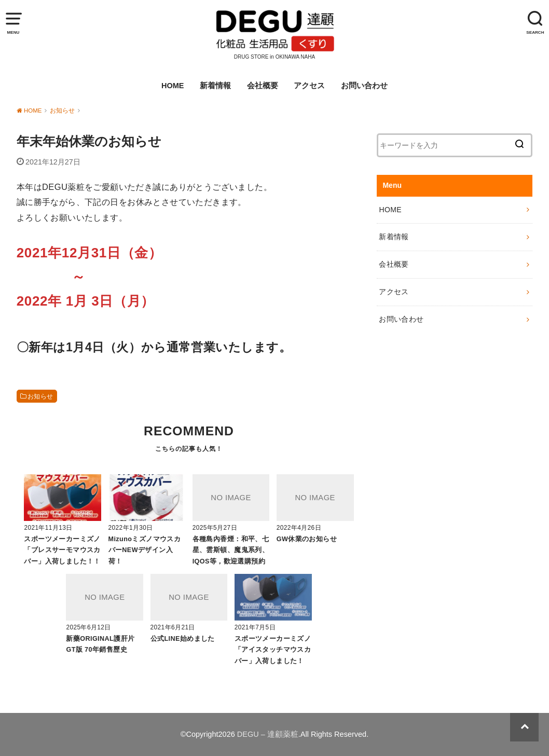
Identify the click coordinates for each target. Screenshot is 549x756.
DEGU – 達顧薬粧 (268, 734)
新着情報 (215, 86)
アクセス (309, 86)
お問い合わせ (364, 86)
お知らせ (40, 396)
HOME (173, 86)
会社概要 (263, 86)
